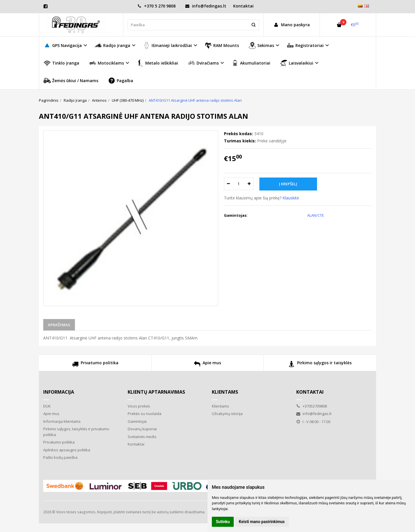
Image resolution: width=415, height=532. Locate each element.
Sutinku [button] (223, 522)
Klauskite (291, 198)
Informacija (59, 392)
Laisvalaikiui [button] (297, 63)
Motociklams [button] (106, 63)
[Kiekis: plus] (249, 184)
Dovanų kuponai (142, 429)
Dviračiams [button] (203, 63)
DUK (47, 406)
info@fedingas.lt (206, 6)
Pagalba (121, 81)
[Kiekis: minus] (228, 184)
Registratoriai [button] (305, 45)
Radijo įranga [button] (112, 45)
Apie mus (207, 365)
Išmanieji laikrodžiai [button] (167, 45)
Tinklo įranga (61, 63)
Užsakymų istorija (227, 414)
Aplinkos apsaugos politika (67, 450)
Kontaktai (243, 6)
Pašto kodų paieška (60, 457)
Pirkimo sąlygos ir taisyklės (320, 365)
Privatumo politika (95, 365)
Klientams (225, 392)
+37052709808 (312, 406)
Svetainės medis (142, 437)
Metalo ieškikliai (157, 63)
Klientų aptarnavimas (156, 392)
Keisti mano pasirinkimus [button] (262, 522)
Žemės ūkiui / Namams (71, 81)
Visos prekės (139, 406)
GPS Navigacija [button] (63, 45)
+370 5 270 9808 (156, 6)
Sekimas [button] (261, 45)
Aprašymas (59, 325)
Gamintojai (137, 421)
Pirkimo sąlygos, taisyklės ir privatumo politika (76, 432)
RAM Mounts (222, 45)
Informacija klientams (62, 421)
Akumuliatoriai (251, 63)
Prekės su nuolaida (145, 414)
